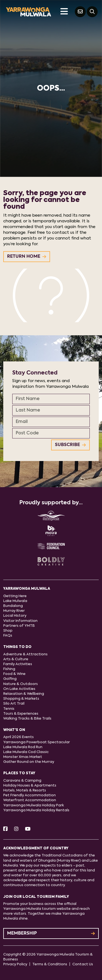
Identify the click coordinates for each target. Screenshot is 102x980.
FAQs (8, 636)
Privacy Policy (15, 964)
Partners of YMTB (19, 626)
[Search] (92, 12)
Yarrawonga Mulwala (27, 589)
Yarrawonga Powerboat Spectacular (37, 742)
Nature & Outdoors (21, 684)
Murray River (14, 611)
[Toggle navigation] (64, 12)
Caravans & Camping (22, 781)
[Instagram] (16, 829)
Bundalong (13, 606)
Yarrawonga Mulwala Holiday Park (34, 805)
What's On (14, 730)
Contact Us (83, 964)
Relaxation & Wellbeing (24, 694)
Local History (15, 616)
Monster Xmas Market (23, 757)
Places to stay (19, 773)
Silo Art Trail (14, 704)
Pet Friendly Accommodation (30, 795)
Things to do (17, 647)
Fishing (9, 669)
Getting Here (15, 596)
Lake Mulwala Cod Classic (26, 752)
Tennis (9, 709)
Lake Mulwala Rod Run (23, 747)
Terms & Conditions (50, 964)
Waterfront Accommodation (30, 800)
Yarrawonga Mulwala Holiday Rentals (36, 810)
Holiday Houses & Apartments (30, 786)
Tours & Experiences (21, 714)
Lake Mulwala (15, 601)
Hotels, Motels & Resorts (25, 790)
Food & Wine (14, 674)
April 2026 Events (18, 737)
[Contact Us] (80, 12)
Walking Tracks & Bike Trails (27, 719)
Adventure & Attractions (25, 654)
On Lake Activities (19, 689)
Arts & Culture (16, 659)
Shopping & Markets (21, 699)
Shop (8, 631)
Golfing (10, 679)
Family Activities (18, 664)
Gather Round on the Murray (29, 762)
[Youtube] (28, 829)
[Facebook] (5, 829)
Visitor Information (20, 621)
